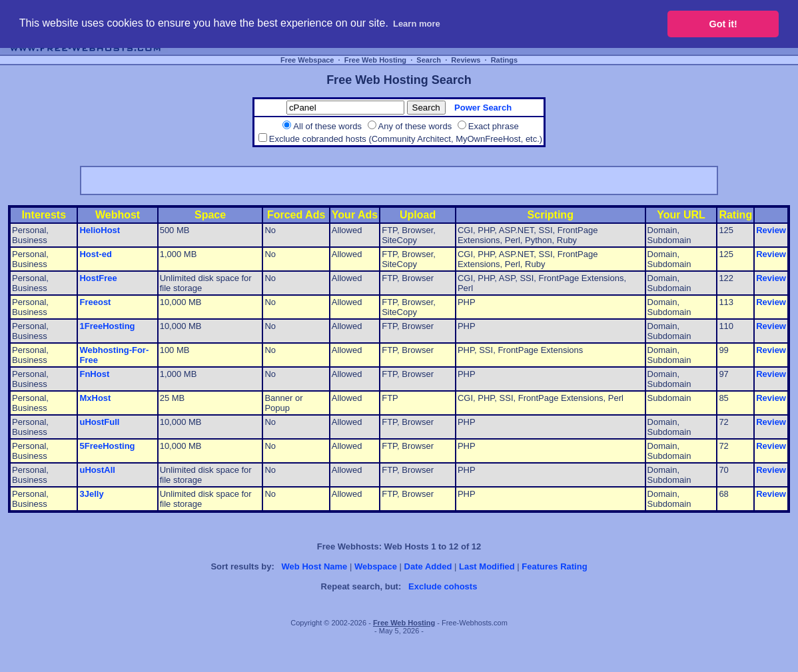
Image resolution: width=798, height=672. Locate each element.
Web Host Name (315, 566)
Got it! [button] (723, 24)
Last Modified (487, 566)
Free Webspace (307, 60)
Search (429, 60)
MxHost (95, 398)
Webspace (376, 566)
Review (771, 230)
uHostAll (97, 470)
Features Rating (554, 566)
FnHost (94, 374)
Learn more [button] (417, 24)
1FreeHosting (107, 326)
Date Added (428, 566)
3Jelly (91, 494)
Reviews (466, 60)
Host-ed (95, 254)
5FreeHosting (107, 446)
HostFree (98, 278)
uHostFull (99, 422)
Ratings (504, 60)
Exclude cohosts (443, 586)
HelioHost (100, 230)
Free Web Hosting (375, 60)
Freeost (95, 302)
